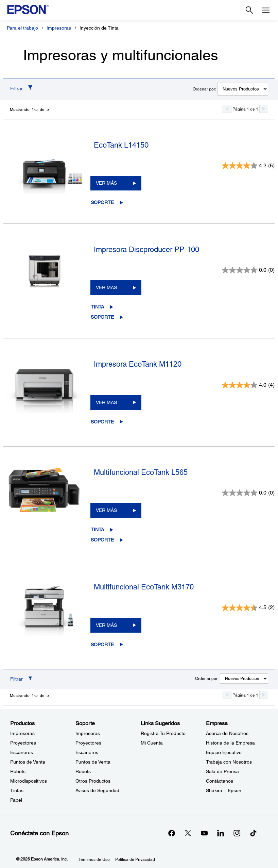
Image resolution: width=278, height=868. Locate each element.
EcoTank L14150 (121, 145)
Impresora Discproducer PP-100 (146, 249)
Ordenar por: (204, 89)
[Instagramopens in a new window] (237, 833)
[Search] (249, 10)
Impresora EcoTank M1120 (138, 364)
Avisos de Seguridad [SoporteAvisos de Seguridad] (97, 790)
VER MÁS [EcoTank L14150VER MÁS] (106, 183)
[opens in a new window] (253, 833)
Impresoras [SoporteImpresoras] (88, 733)
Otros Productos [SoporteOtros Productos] (93, 781)
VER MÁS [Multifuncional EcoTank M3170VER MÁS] (106, 625)
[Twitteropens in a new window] (188, 833)
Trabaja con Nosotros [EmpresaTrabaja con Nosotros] (229, 762)
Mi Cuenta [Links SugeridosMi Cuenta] (152, 743)
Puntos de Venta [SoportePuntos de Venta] (93, 762)
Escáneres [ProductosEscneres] (22, 752)
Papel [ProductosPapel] (16, 800)
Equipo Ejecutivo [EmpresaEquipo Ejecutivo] (224, 752)
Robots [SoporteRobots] (83, 771)
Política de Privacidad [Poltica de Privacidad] (135, 859)
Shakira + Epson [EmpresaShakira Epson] (224, 790)
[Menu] (266, 10)
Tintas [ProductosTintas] (17, 790)
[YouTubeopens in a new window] (204, 833)
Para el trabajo (22, 28)
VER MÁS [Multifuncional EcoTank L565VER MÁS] (106, 510)
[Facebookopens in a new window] (172, 833)
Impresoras (59, 28)
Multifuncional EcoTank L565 (141, 472)
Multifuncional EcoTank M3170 (144, 587)
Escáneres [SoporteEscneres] (87, 752)
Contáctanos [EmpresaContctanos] (220, 781)
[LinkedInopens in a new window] (221, 833)
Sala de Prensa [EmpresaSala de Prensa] (222, 771)
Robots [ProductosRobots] (18, 771)
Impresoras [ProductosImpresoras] (22, 733)
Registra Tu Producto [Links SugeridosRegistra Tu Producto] (163, 733)
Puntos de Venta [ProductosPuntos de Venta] (28, 762)
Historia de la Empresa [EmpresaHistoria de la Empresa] (230, 743)
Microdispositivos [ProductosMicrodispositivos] (29, 781)
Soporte (102, 202)
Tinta (97, 307)
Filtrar (16, 88)
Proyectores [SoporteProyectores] (88, 743)
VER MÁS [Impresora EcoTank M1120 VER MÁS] (106, 402)
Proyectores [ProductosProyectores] (23, 743)
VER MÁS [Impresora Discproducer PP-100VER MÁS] (106, 287)
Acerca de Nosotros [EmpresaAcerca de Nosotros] (227, 733)
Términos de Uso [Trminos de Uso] (94, 859)
